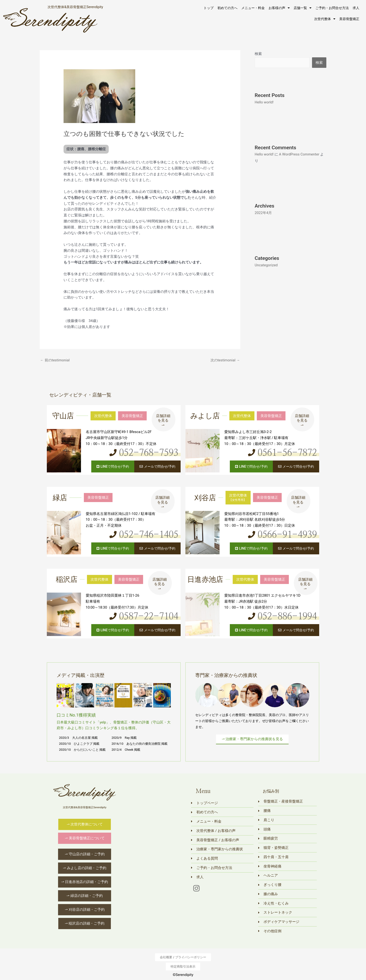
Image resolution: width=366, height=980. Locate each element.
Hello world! (264, 102)
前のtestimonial (55, 360)
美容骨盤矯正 (349, 19)
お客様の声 (279, 8)
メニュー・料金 (253, 8)
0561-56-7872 (287, 453)
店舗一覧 (303, 8)
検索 (258, 54)
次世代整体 (325, 19)
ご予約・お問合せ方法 (332, 8)
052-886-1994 (287, 617)
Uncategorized (266, 265)
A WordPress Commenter (299, 154)
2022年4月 (263, 213)
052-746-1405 (149, 535)
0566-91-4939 (287, 535)
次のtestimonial (225, 360)
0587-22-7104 (149, 617)
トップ (209, 8)
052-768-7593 (149, 453)
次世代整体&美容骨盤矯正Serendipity (75, 7)
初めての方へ (227, 8)
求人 (356, 8)
